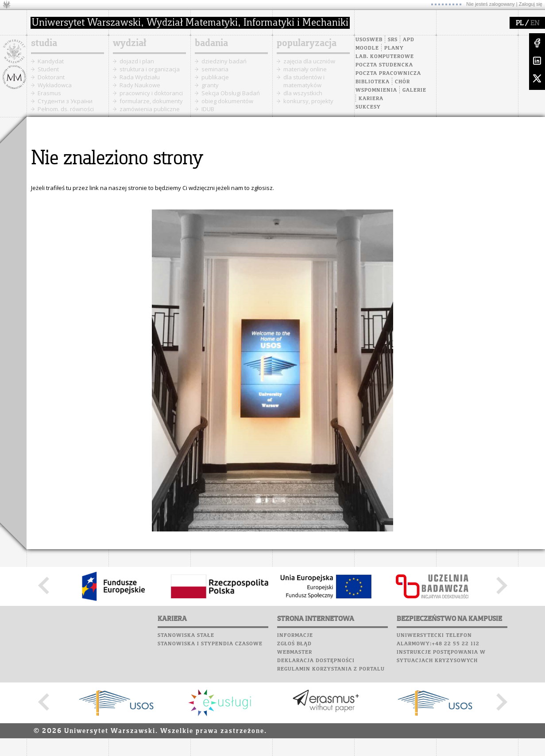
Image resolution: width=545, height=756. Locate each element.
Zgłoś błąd (294, 644)
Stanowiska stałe (186, 636)
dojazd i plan (137, 61)
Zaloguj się (531, 4)
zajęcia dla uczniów (309, 61)
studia (44, 43)
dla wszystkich (303, 93)
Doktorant (51, 77)
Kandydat (51, 61)
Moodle (367, 48)
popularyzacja (307, 43)
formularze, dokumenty (151, 101)
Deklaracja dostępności (316, 661)
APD (409, 40)
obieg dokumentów (227, 101)
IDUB (208, 109)
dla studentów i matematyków (304, 81)
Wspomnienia (376, 90)
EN (535, 23)
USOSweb (369, 40)
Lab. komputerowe (385, 57)
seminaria (215, 69)
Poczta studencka (384, 65)
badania (211, 43)
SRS (393, 40)
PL (520, 23)
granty (210, 85)
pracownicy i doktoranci (151, 93)
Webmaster (295, 652)
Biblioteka (373, 82)
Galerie (414, 90)
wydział (129, 43)
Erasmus (49, 93)
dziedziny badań (224, 61)
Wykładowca (55, 85)
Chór (402, 82)
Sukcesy (368, 107)
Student (48, 69)
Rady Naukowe (140, 85)
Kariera (371, 99)
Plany (394, 48)
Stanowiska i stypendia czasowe (210, 644)
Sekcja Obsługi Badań (231, 93)
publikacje (215, 77)
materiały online (305, 69)
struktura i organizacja (150, 69)
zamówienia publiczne (150, 109)
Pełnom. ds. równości (66, 109)
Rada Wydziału (140, 77)
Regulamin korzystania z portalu (331, 669)
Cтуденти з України (65, 101)
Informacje (295, 636)
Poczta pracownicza (388, 74)
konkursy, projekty (308, 101)
